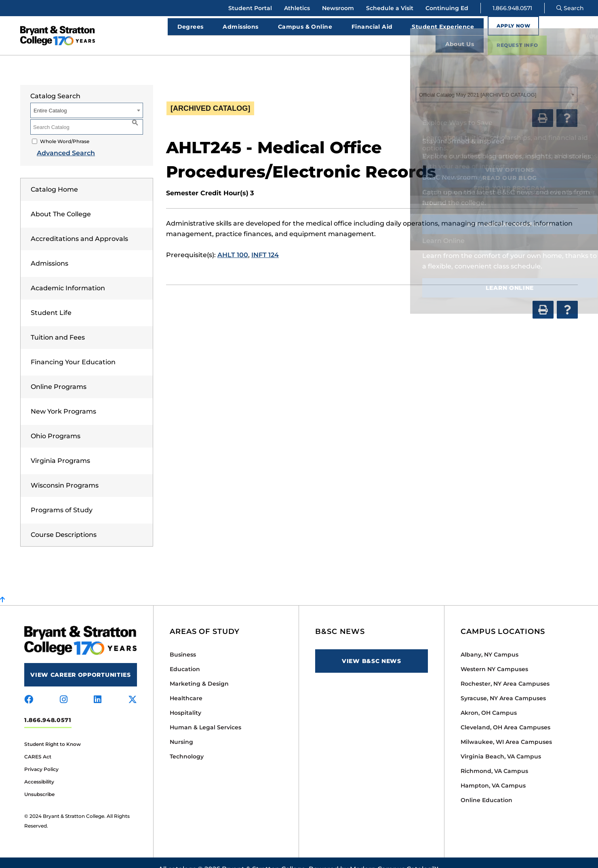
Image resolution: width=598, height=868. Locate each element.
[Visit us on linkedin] (98, 687)
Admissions (49, 250)
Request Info (562, 29)
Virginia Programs (60, 448)
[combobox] (497, 82)
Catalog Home (54, 176)
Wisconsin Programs (65, 472)
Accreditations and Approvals (79, 226)
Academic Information (68, 275)
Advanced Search (59, 140)
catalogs (182, 856)
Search (570, 8)
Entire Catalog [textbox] (50, 98)
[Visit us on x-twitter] (133, 687)
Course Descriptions (64, 522)
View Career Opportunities (81, 662)
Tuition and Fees (58, 324)
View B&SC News (372, 648)
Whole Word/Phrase (65, 128)
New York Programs (63, 398)
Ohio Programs (56, 423)
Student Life (51, 300)
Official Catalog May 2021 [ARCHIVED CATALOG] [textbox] (478, 82)
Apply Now (501, 29)
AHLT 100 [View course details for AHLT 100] (233, 242)
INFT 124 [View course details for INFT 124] (265, 242)
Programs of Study (62, 497)
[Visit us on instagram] (64, 687)
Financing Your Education (73, 349)
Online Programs (59, 374)
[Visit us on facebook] (29, 687)
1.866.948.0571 (512, 8)
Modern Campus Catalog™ (394, 856)
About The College (61, 201)
